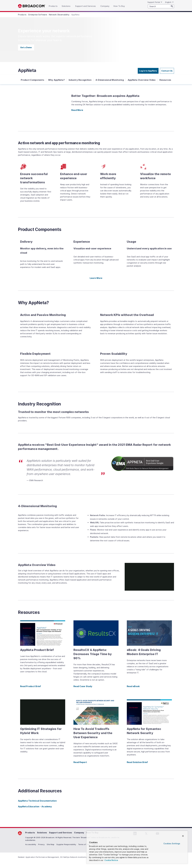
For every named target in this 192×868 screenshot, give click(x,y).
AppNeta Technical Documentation (37, 801)
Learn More (96, 278)
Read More (77, 110)
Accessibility (31, 844)
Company (79, 833)
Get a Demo (26, 47)
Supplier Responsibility (66, 844)
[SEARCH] (161, 6)
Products (30, 833)
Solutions (42, 833)
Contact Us (167, 71)
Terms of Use (84, 844)
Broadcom (32, 6)
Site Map (50, 844)
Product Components (32, 80)
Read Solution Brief (137, 762)
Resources (165, 80)
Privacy (41, 844)
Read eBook (133, 686)
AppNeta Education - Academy (35, 806)
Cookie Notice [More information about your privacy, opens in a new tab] (111, 860)
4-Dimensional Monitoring (110, 80)
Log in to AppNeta (148, 71)
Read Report (80, 762)
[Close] (183, 836)
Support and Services (61, 833)
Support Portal (155, 2)
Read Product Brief (31, 686)
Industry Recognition (80, 80)
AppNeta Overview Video (142, 80)
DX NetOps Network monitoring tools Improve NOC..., (83, 857)
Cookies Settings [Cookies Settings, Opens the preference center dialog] (172, 844)
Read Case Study (83, 686)
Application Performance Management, (42, 857)
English (169, 2)
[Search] (172, 6)
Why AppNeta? (56, 80)
